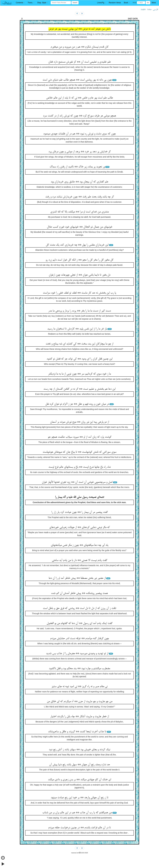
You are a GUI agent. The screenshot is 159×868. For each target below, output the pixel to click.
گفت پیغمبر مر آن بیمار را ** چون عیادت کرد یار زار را (80, 512)
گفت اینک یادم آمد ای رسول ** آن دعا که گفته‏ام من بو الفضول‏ (80, 623)
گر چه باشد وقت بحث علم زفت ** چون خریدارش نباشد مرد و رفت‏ (80, 197)
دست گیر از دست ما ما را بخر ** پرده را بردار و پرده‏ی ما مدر (80, 311)
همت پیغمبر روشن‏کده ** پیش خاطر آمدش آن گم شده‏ (79, 593)
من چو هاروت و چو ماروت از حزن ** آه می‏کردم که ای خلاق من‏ (80, 702)
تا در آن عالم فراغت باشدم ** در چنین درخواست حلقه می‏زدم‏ (79, 828)
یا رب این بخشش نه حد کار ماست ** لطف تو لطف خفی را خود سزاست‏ (79, 293)
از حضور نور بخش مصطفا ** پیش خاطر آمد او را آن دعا (77, 578)
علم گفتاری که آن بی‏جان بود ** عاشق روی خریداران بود (79, 182)
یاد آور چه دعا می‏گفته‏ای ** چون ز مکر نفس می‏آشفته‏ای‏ (80, 545)
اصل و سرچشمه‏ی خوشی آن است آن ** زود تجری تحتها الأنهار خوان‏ (77, 482)
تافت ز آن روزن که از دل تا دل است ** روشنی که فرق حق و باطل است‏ (80, 608)
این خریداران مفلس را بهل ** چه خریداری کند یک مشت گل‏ (77, 245)
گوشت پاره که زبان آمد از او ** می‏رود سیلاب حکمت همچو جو (80, 437)
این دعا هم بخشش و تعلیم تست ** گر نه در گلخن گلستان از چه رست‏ (79, 389)
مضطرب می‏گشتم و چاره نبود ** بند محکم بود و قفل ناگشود (79, 669)
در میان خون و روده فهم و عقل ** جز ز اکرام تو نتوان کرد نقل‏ (77, 404)
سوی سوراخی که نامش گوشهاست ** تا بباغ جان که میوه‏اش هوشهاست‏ (79, 452)
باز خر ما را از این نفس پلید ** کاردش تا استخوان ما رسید (77, 329)
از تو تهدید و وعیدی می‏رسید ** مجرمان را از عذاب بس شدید (77, 654)
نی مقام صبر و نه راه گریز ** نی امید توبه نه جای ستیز (79, 687)
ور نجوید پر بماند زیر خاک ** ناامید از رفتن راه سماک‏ (77, 167)
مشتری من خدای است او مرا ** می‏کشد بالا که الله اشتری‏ (79, 212)
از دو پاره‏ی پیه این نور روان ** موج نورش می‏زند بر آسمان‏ (79, 422)
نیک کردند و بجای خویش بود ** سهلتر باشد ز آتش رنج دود (79, 750)
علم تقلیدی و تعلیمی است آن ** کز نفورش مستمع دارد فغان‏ (79, 62)
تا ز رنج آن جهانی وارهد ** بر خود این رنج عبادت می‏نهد (80, 798)
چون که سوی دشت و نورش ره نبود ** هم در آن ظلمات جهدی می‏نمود (79, 134)
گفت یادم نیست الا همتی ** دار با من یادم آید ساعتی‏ (79, 560)
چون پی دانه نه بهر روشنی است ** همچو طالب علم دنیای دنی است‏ (77, 80)
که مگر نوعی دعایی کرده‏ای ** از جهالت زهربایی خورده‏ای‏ (79, 527)
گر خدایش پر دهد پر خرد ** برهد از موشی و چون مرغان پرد (80, 152)
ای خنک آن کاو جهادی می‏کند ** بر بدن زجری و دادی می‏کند (79, 780)
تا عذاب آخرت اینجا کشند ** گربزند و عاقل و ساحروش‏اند (77, 732)
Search (75, 3)
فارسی (155, 10)
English (143, 9)
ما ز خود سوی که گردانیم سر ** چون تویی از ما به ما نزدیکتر (79, 374)
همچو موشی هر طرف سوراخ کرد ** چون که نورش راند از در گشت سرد (79, 116)
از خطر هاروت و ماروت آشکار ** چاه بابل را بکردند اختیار (80, 717)
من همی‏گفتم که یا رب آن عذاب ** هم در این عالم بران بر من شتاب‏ (77, 813)
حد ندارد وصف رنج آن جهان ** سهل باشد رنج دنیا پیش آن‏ (80, 765)
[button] (20, 3)
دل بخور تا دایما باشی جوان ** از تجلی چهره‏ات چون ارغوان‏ (80, 275)
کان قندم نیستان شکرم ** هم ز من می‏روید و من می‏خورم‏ (80, 47)
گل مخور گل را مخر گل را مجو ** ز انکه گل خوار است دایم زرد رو (79, 260)
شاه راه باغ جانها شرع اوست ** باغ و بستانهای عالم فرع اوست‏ (80, 467)
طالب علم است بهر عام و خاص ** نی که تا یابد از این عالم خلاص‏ (79, 98)
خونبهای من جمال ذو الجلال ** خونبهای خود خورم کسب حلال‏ (80, 227)
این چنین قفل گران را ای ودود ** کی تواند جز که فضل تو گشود (80, 359)
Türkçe (149, 9)
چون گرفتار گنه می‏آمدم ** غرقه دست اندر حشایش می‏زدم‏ (79, 639)
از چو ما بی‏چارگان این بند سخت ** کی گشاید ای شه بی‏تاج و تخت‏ (79, 344)
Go (148, 3)
